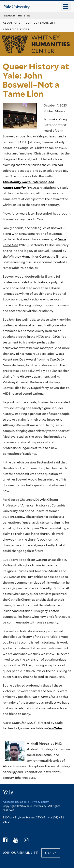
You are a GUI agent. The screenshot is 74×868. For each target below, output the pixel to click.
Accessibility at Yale (16, 802)
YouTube (55, 728)
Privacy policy (40, 802)
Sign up (51, 853)
